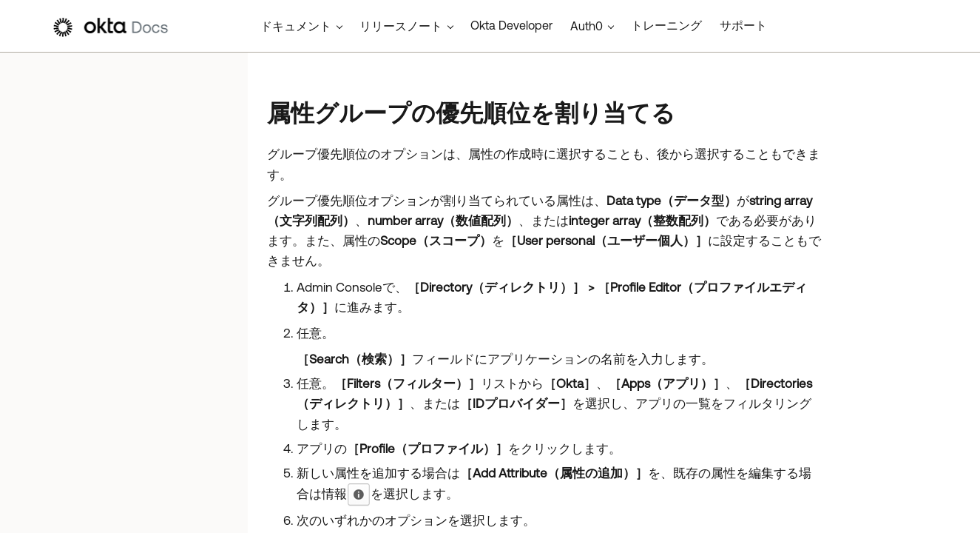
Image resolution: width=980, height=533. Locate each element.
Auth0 (587, 26)
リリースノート (401, 26)
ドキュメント (296, 26)
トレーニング (666, 25)
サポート (743, 25)
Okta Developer (511, 25)
